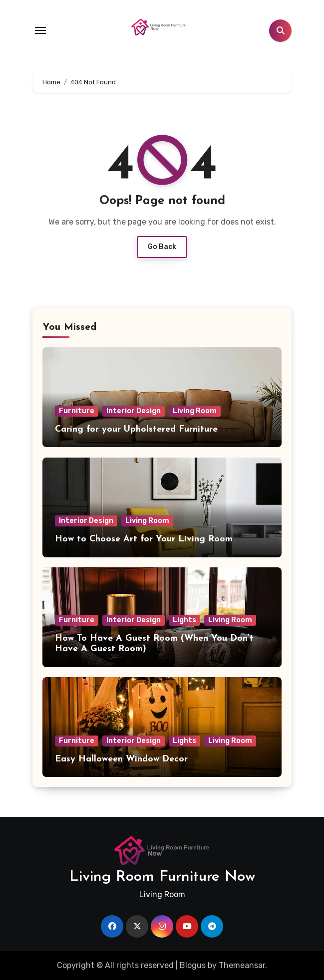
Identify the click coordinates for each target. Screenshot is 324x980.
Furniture (77, 411)
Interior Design (134, 411)
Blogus (193, 965)
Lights (184, 620)
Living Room (195, 411)
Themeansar (242, 965)
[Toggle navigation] (40, 30)
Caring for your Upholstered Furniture (136, 429)
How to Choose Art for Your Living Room (144, 539)
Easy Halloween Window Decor (121, 759)
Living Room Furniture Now (162, 877)
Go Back (162, 247)
